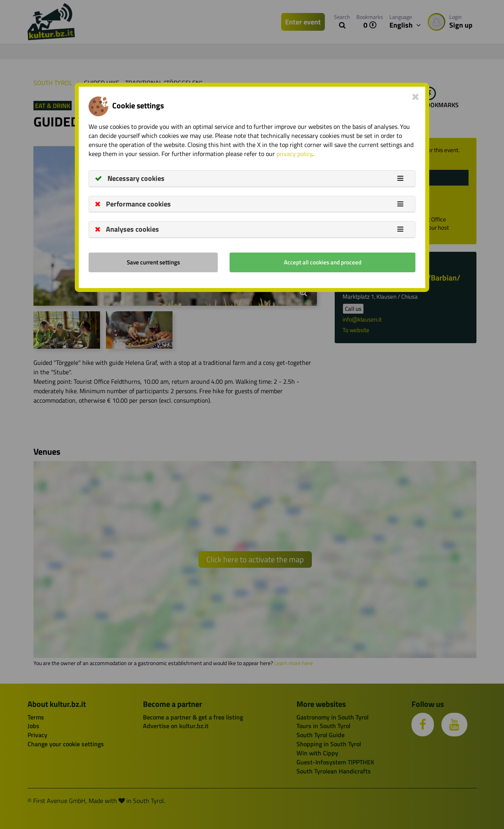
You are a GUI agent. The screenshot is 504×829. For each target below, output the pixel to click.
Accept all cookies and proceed (323, 262)
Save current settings (153, 262)
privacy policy (294, 154)
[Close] (416, 97)
